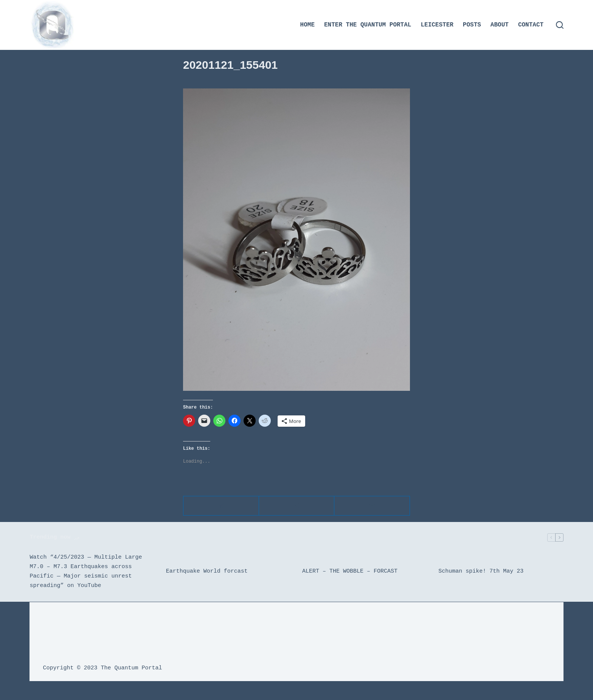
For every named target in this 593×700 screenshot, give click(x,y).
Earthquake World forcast (207, 571)
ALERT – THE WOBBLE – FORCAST (350, 571)
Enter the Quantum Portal (368, 25)
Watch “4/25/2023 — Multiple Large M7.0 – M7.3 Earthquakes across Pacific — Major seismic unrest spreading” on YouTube (86, 571)
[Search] (560, 25)
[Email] (372, 506)
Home (307, 25)
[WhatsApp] (297, 506)
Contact (531, 25)
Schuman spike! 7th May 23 (481, 571)
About (500, 25)
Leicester (437, 25)
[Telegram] (221, 506)
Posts (472, 25)
